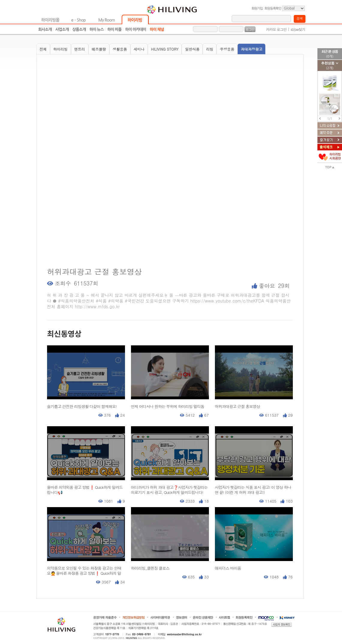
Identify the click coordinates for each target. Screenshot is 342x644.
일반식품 (192, 49)
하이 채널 (157, 30)
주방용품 (227, 49)
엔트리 (80, 49)
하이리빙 (135, 20)
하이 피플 (114, 30)
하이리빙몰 (50, 20)
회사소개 (45, 30)
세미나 (139, 49)
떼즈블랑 (99, 49)
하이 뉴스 (97, 30)
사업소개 (62, 30)
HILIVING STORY (165, 49)
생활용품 (120, 49)
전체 (43, 49)
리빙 (210, 49)
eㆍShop (79, 20)
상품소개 (79, 30)
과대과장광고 (251, 49)
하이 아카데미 (135, 30)
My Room (107, 20)
